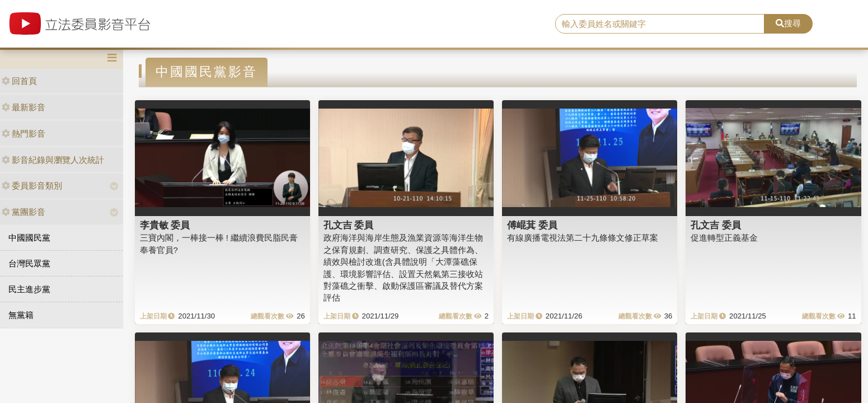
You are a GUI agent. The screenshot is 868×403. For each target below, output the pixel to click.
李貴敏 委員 (165, 225)
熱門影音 (24, 133)
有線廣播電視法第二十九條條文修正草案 (583, 238)
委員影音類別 (32, 186)
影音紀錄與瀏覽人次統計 (53, 160)
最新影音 (24, 107)
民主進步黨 (29, 289)
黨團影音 (24, 212)
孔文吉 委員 (349, 225)
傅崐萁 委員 (532, 225)
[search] (660, 24)
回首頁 (19, 81)
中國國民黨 (29, 238)
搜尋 (788, 23)
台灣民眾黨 (29, 263)
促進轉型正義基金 (724, 238)
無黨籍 (21, 315)
